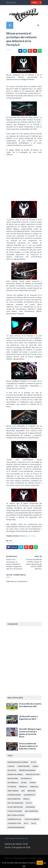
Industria (30, 782)
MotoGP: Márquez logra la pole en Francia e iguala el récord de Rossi (30, 725)
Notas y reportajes (14, 799)
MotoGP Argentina (14, 795)
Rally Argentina (30, 803)
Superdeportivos (33, 807)
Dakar (34, 758)
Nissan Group (29, 529)
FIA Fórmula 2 (25, 770)
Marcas (25, 790)
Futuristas (10, 778)
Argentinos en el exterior (16, 754)
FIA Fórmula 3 (11, 774)
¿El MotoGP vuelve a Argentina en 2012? (27, 711)
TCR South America (14, 811)
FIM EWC (31, 774)
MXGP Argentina (13, 790)
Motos (27, 795)
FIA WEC (22, 774)
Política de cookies (12, 850)
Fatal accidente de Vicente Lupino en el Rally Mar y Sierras (30, 738)
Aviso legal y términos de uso (16, 826)
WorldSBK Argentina (30, 815)
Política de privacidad (13, 843)
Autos (32, 754)
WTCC (8, 815)
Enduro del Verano (14, 766)
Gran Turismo (12, 782)
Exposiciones (11, 770)
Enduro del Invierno (26, 762)
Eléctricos (10, 762)
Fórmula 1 (22, 778)
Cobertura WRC (22, 758)
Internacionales (13, 786)
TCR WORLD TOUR (31, 811)
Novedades (29, 799)
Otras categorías (13, 803)
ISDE (22, 782)
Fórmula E (9, 536)
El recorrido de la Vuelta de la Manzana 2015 (30, 698)
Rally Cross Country (14, 807)
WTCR (16, 815)
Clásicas (10, 758)
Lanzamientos (28, 786)
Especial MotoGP (31, 766)
